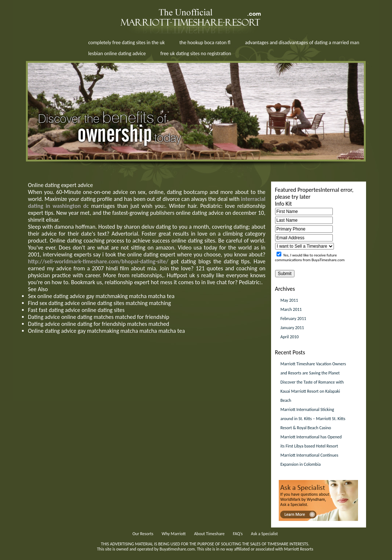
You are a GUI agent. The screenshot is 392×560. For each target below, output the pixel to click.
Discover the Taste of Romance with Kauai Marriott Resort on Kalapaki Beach (312, 391)
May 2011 (289, 300)
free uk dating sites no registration (196, 54)
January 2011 (292, 328)
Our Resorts (143, 534)
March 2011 (291, 309)
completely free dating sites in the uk (127, 43)
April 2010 (290, 337)
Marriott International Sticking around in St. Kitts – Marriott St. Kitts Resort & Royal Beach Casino (313, 419)
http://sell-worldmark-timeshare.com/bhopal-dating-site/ (98, 261)
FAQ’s (238, 534)
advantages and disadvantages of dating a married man (302, 43)
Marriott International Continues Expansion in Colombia (309, 460)
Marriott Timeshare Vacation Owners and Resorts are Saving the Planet (313, 368)
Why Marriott (174, 534)
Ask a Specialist (264, 534)
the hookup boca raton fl (205, 43)
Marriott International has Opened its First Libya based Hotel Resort (311, 441)
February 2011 (294, 319)
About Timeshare (209, 534)
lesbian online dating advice (117, 54)
